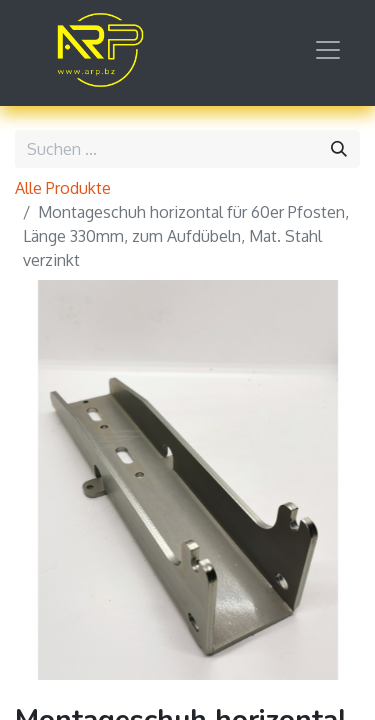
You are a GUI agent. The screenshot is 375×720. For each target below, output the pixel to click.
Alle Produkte (63, 188)
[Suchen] (339, 149)
